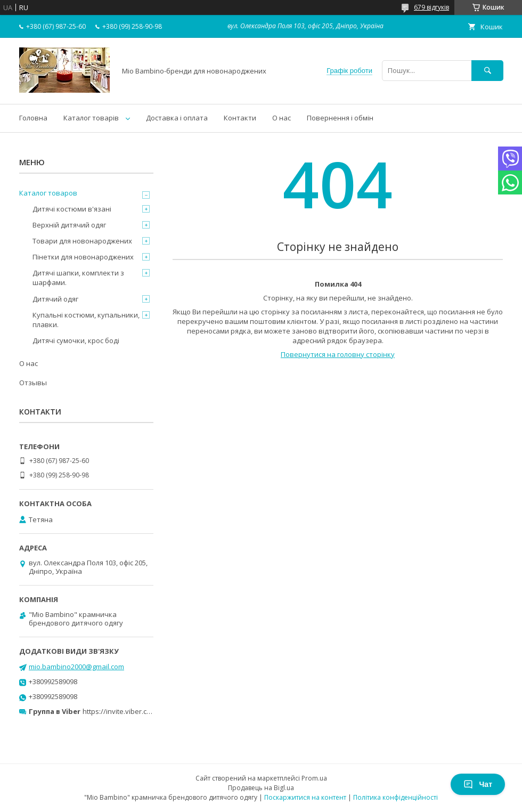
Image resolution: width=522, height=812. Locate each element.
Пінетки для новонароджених (83, 257)
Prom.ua (314, 778)
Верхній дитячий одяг (69, 225)
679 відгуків (431, 7)
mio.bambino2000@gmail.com (76, 667)
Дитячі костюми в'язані (72, 209)
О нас (282, 118)
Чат (478, 784)
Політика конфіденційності (395, 797)
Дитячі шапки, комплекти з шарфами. (78, 278)
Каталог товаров (48, 193)
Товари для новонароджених (82, 241)
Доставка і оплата (177, 118)
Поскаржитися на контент (305, 797)
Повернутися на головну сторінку (338, 354)
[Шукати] (487, 71)
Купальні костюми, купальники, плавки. (86, 320)
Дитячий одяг (55, 299)
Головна (33, 118)
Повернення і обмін (340, 118)
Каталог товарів (91, 118)
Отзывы (33, 383)
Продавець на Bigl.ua (261, 788)
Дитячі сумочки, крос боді (76, 340)
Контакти (240, 118)
